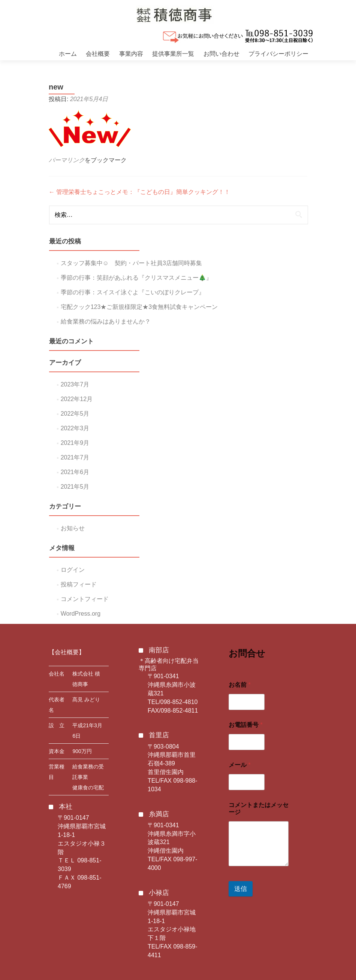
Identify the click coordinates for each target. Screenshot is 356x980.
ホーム (68, 54)
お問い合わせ (221, 54)
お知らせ (73, 528)
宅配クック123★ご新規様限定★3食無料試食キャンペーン (139, 307)
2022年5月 (75, 414)
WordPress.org (81, 614)
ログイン (73, 570)
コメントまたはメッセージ (259, 808)
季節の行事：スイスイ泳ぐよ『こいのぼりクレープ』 (133, 292)
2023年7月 (75, 384)
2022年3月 (75, 428)
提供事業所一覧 (173, 54)
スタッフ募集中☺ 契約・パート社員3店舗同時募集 (131, 263)
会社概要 (98, 54)
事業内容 (131, 54)
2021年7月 (75, 457)
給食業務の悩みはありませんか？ (106, 321)
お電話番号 (246, 725)
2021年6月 (75, 472)
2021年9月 (75, 443)
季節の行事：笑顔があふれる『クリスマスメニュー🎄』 (136, 278)
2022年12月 (77, 399)
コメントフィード (85, 599)
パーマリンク (67, 160)
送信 (241, 889)
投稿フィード (79, 584)
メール (240, 765)
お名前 (240, 685)
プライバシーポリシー (278, 54)
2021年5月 (75, 487)
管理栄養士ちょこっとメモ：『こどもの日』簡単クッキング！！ (139, 192)
